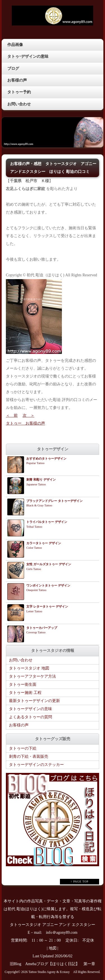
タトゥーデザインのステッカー (36, 765)
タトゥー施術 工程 (25, 693)
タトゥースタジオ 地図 (29, 668)
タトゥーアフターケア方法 (32, 676)
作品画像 (15, 45)
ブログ (13, 69)
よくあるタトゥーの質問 (31, 717)
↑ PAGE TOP (80, 881)
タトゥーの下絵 (23, 748)
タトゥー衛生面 (23, 684)
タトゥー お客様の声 (25, 423)
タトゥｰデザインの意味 (28, 56)
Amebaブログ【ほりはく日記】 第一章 (62, 964)
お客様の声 (17, 80)
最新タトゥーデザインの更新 (34, 701)
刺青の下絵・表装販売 (29, 757)
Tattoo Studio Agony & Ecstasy (49, 972)
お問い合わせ (19, 104)
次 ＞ (29, 415)
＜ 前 (12, 415)
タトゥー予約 (19, 92)
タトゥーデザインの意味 (31, 709)
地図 (53, 948)
